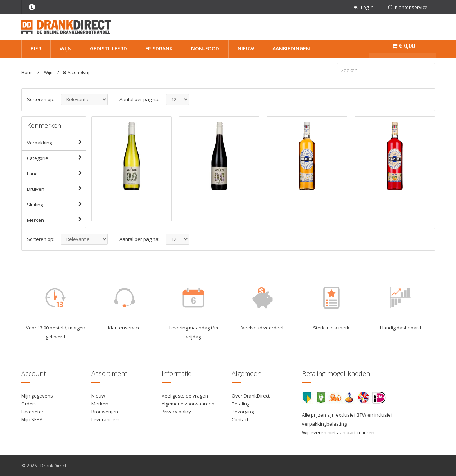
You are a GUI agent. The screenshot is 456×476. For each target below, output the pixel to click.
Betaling (241, 404)
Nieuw (246, 48)
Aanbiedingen (291, 48)
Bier (36, 48)
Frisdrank (159, 48)
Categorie (56, 158)
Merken (56, 220)
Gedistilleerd (109, 48)
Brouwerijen (105, 412)
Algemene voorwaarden (188, 404)
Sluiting (56, 204)
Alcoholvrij (78, 73)
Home (28, 73)
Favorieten (33, 412)
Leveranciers (106, 419)
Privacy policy (176, 412)
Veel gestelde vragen (185, 396)
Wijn (66, 48)
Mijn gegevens (37, 396)
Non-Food (205, 48)
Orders (29, 404)
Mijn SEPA (32, 419)
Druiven (56, 189)
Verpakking (56, 142)
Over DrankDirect (251, 396)
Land (56, 173)
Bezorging (243, 412)
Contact (240, 419)
